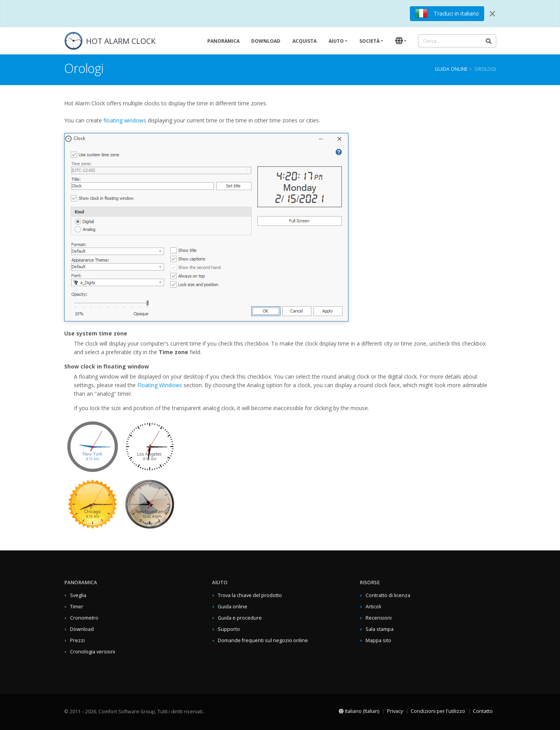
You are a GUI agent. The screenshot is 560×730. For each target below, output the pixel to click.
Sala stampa (380, 629)
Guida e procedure (240, 618)
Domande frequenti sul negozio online (263, 640)
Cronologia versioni (93, 652)
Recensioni (379, 618)
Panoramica (223, 41)
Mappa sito (378, 640)
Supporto (229, 629)
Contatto (483, 711)
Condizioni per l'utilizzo (438, 711)
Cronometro (84, 618)
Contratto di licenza (388, 595)
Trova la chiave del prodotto (250, 595)
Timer (77, 607)
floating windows (125, 120)
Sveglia (78, 595)
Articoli (373, 607)
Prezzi (77, 640)
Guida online (451, 69)
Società (369, 41)
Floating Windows (160, 385)
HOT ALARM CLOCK (121, 41)
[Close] (492, 14)
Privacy (395, 711)
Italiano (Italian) (359, 711)
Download (266, 41)
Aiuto (336, 41)
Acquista (304, 41)
